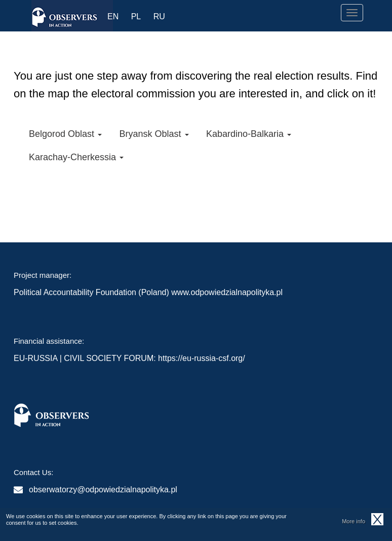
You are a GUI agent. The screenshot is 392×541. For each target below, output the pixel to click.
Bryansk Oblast (154, 134)
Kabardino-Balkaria (249, 134)
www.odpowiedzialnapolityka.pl (227, 292)
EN (113, 16)
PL (136, 16)
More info (354, 523)
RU (159, 16)
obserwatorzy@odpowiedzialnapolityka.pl (103, 490)
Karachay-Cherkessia (76, 157)
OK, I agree (377, 521)
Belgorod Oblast (65, 134)
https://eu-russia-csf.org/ (202, 358)
